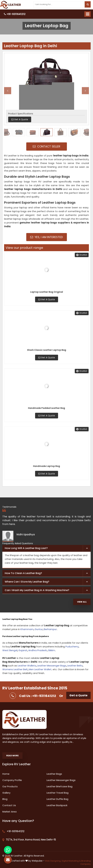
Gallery (6, 793)
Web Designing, (53, 861)
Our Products (10, 786)
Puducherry (72, 647)
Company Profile (12, 780)
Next (85, 91)
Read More (12, 756)
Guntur (39, 629)
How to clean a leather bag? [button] (23, 573)
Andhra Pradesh (38, 650)
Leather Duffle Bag (57, 799)
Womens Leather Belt (15, 669)
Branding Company (86, 862)
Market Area (9, 812)
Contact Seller (46, 146)
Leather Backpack (57, 805)
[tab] (46, 548)
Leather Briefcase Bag (59, 786)
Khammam (27, 629)
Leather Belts (75, 666)
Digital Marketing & (71, 861)
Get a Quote (78, 695)
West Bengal (10, 650)
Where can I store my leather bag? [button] (27, 582)
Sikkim (51, 650)
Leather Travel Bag (58, 793)
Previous (8, 91)
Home (6, 774)
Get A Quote (47, 299)
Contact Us (9, 805)
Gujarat (23, 650)
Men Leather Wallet (40, 669)
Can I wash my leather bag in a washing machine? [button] (37, 590)
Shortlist (82, 255)
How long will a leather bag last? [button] (26, 548)
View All (82, 602)
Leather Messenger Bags (52, 666)
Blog (5, 799)
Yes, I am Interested (46, 237)
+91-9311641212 (15, 14)
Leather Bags (54, 774)
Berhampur (50, 629)
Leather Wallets (27, 666)
